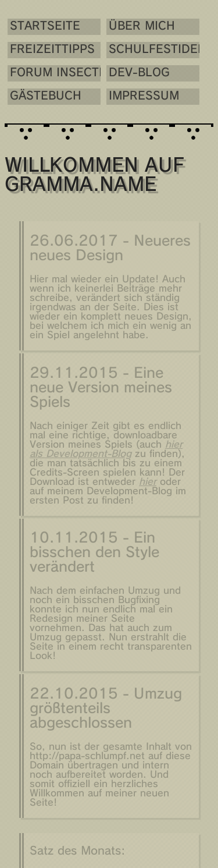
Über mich (133, 26)
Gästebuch (46, 96)
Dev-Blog (130, 73)
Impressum (135, 96)
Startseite (45, 26)
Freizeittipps (51, 50)
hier (148, 483)
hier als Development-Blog (106, 451)
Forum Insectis (51, 73)
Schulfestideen (140, 50)
